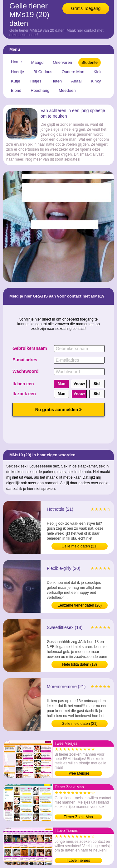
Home (16, 62)
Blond (16, 90)
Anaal (76, 81)
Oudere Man (73, 72)
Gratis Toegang (86, 8)
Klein (98, 72)
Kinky (96, 81)
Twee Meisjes (78, 773)
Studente (90, 62)
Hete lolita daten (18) (79, 664)
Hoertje (17, 72)
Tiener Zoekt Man (78, 817)
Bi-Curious (43, 72)
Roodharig (40, 90)
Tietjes (36, 81)
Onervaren (62, 62)
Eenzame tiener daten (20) (80, 605)
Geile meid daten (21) (79, 546)
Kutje (16, 81)
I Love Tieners (78, 861)
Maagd (37, 62)
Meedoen (67, 90)
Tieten (56, 81)
